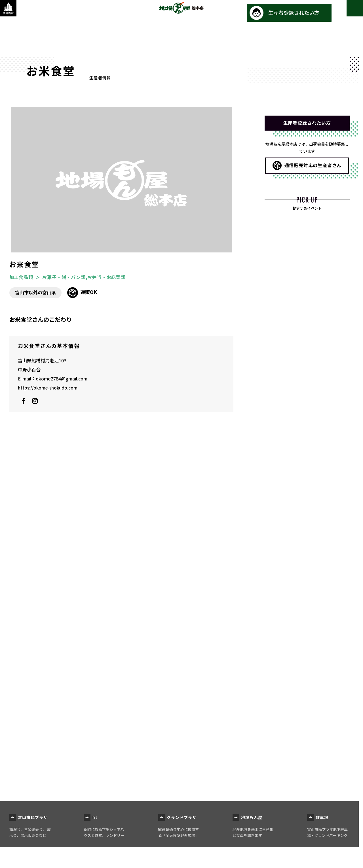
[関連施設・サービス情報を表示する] (13, 13)
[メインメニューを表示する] (350, 13)
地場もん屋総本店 (181, 12)
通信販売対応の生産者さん (313, 169)
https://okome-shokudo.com (48, 388)
